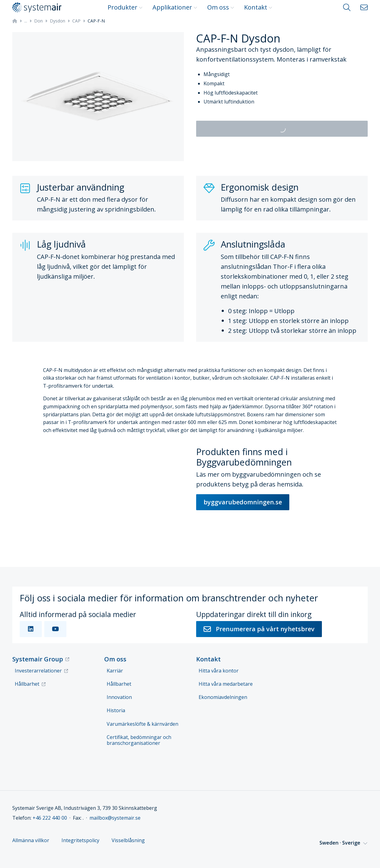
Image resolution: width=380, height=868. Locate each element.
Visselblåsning (128, 840)
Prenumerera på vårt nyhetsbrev (259, 629)
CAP (76, 21)
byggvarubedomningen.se (243, 502)
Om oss (221, 7)
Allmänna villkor (31, 840)
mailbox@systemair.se (115, 818)
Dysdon (57, 21)
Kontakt (258, 7)
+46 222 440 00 (50, 818)
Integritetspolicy (80, 840)
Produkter (125, 7)
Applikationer (175, 7)
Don (38, 21)
